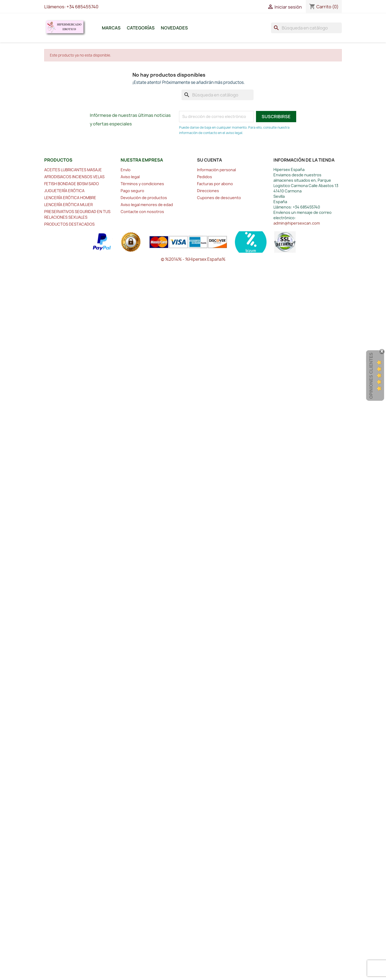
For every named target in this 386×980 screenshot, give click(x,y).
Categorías (141, 28)
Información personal (216, 170)
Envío (126, 170)
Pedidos (205, 177)
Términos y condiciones (142, 184)
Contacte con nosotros (142, 212)
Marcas (111, 28)
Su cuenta (209, 160)
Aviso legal (130, 177)
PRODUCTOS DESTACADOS (69, 224)
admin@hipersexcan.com (297, 223)
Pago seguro (132, 191)
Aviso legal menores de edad (147, 205)
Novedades (174, 28)
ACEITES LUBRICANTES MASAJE (73, 170)
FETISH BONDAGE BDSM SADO (72, 184)
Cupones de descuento (219, 198)
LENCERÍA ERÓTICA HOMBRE (70, 198)
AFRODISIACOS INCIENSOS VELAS (74, 177)
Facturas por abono (215, 184)
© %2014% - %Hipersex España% (193, 259)
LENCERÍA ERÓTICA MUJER (68, 205)
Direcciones (208, 191)
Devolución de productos (144, 198)
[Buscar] (306, 28)
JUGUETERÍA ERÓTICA (64, 191)
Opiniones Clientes (371, 376)
